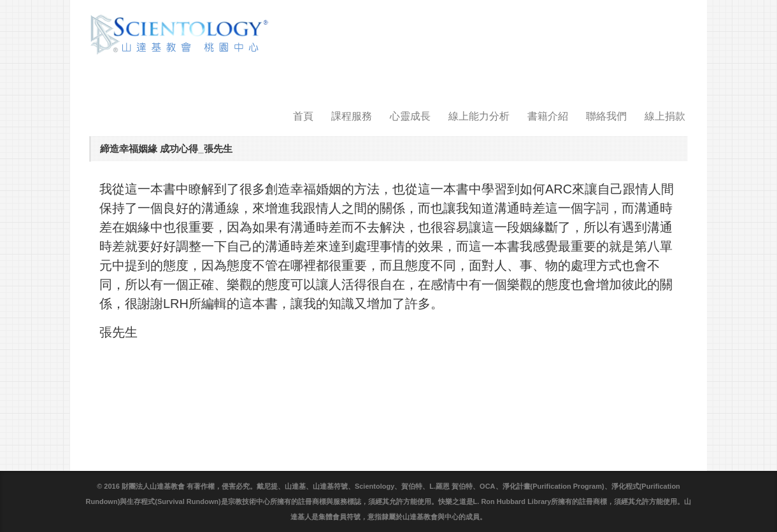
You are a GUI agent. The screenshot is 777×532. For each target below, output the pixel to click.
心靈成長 (410, 116)
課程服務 (352, 116)
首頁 (303, 116)
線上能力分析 (479, 116)
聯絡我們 (606, 116)
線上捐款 (665, 116)
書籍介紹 (548, 116)
